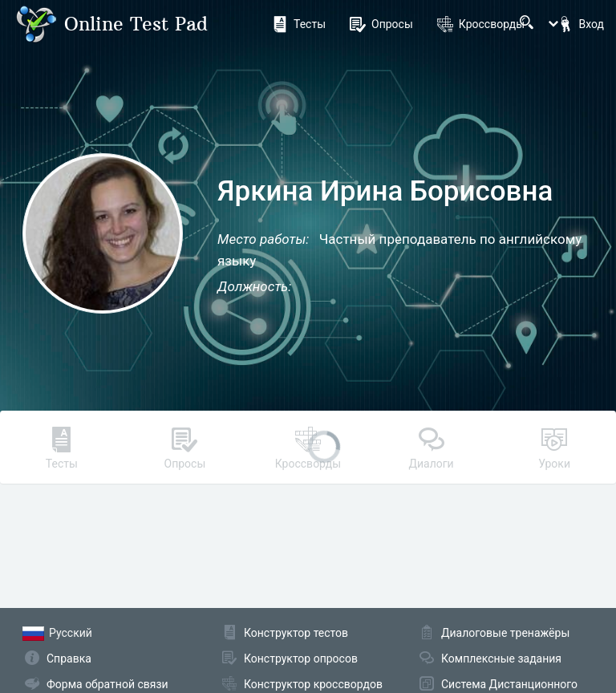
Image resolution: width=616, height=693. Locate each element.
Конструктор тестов (296, 633)
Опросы (381, 24)
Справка (69, 659)
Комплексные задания (501, 659)
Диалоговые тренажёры (505, 633)
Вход (581, 24)
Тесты (299, 24)
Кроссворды (481, 24)
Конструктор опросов (301, 659)
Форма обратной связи (107, 684)
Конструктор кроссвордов (313, 684)
